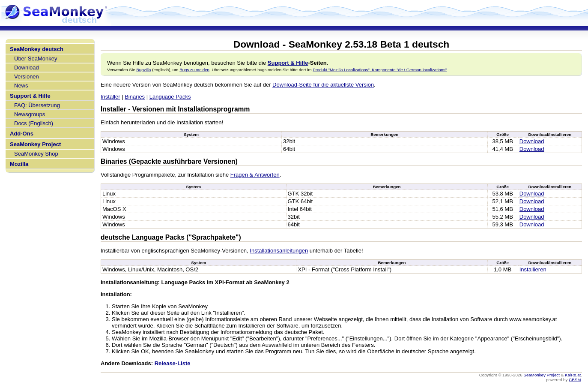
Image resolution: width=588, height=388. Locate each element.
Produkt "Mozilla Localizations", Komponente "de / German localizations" (380, 70)
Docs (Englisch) (34, 123)
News (21, 86)
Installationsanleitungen (279, 251)
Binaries (135, 97)
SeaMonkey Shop (36, 154)
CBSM (575, 380)
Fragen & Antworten (255, 175)
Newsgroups (30, 114)
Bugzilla (143, 70)
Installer (110, 97)
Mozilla (19, 164)
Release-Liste (173, 363)
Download (27, 68)
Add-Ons (22, 134)
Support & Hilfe (30, 96)
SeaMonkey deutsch (37, 49)
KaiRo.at (573, 375)
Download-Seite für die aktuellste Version (323, 85)
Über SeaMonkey (36, 59)
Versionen (27, 77)
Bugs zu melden (194, 70)
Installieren (533, 269)
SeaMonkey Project (35, 144)
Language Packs (170, 97)
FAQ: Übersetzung (37, 105)
